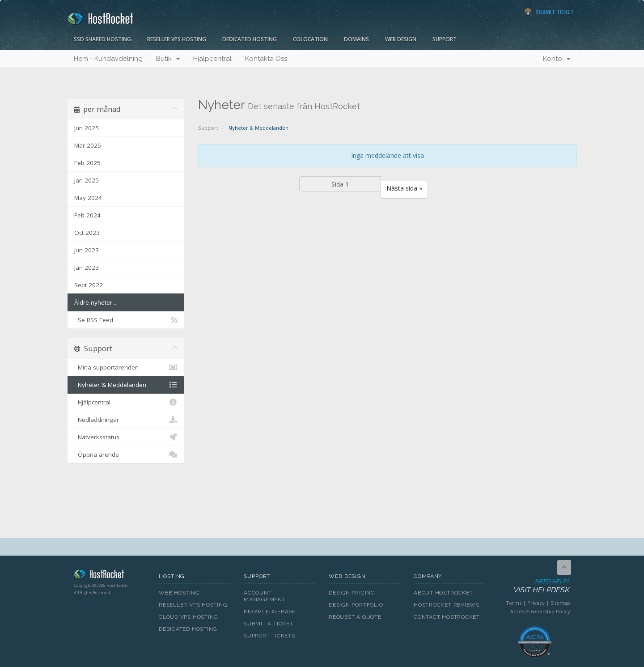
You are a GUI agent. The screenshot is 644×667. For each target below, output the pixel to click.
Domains (356, 39)
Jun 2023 (87, 250)
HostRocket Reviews (447, 605)
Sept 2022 (89, 285)
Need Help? (534, 586)
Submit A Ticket (269, 624)
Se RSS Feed (126, 320)
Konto (557, 59)
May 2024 (88, 198)
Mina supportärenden (126, 367)
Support (445, 39)
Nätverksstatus (126, 437)
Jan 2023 (87, 268)
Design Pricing (352, 593)
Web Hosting (179, 593)
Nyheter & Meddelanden (126, 385)
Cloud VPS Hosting (189, 617)
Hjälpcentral (212, 59)
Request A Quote (355, 617)
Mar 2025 (88, 145)
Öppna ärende (126, 455)
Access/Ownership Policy (540, 611)
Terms (514, 603)
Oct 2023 (87, 233)
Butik (168, 59)
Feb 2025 (87, 163)
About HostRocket (443, 593)
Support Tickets (269, 636)
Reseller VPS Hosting (177, 39)
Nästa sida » (404, 188)
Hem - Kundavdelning (108, 59)
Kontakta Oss (266, 59)
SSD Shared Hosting (102, 39)
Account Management (265, 596)
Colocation (310, 39)
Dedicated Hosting (250, 39)
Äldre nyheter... (95, 302)
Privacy (536, 603)
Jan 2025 (87, 180)
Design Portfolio (356, 605)
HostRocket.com (110, 576)
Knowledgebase (270, 612)
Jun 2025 (87, 128)
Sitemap (560, 603)
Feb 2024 (87, 215)
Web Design (401, 39)
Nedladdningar (126, 420)
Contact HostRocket (447, 617)
